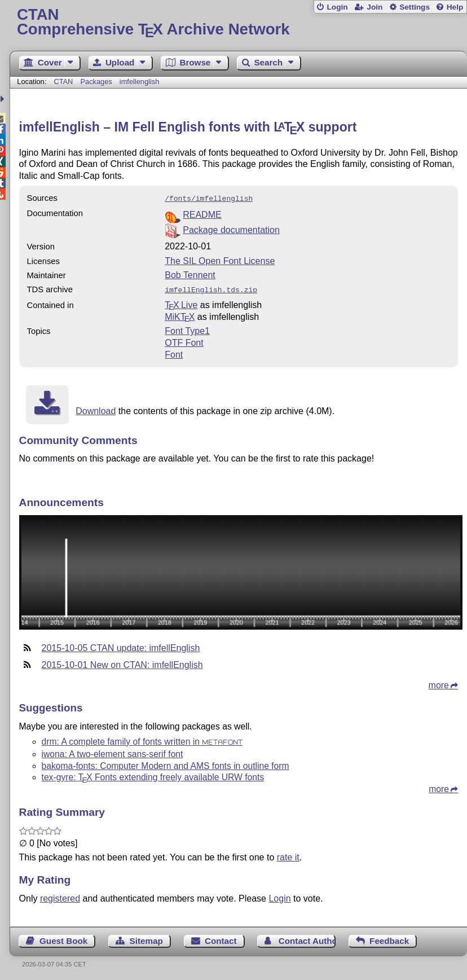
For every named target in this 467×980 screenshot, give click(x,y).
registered (60, 896)
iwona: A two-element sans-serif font (113, 752)
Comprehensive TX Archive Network (238, 22)
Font (174, 352)
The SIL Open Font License (220, 260)
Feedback (389, 939)
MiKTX (180, 315)
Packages (97, 82)
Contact (221, 939)
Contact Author (307, 939)
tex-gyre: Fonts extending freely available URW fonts (153, 775)
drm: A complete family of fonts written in (142, 739)
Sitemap (146, 939)
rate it (288, 855)
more (439, 683)
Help (455, 7)
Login (337, 7)
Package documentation (231, 229)
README (202, 214)
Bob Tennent (190, 274)
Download (96, 409)
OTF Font (184, 340)
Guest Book (63, 939)
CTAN (63, 82)
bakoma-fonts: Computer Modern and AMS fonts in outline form (166, 764)
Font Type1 (187, 329)
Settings (415, 7)
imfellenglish (139, 82)
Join (375, 7)
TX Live (181, 303)
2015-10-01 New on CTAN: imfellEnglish (122, 663)
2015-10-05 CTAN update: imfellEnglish (121, 646)
